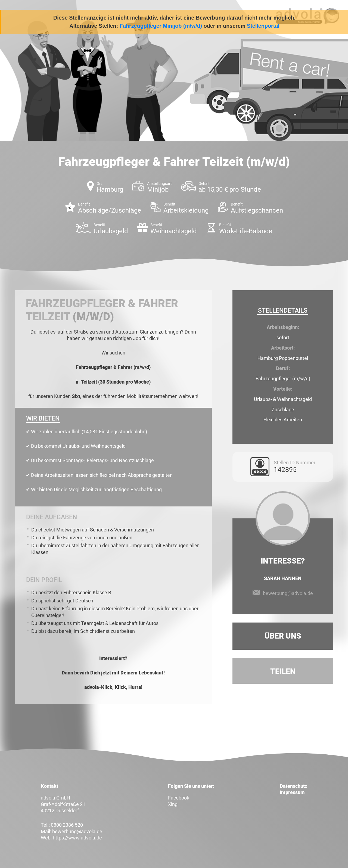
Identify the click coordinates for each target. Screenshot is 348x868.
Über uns (283, 636)
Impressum (292, 792)
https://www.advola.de (77, 838)
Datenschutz (293, 786)
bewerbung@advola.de (288, 593)
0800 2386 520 (67, 825)
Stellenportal (263, 26)
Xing (173, 804)
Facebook (179, 798)
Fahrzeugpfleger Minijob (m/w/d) (161, 26)
